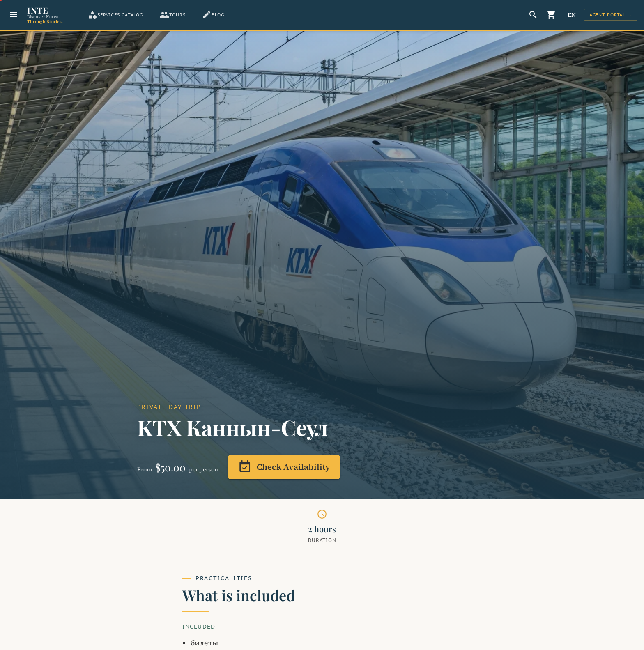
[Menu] (14, 15)
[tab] (115, 15)
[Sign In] (611, 15)
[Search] (533, 15)
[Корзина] (551, 15)
